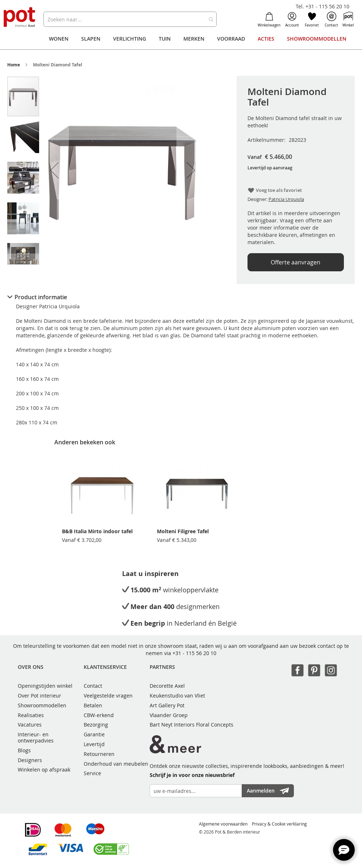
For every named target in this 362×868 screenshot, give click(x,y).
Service (92, 773)
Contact (331, 20)
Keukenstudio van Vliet (177, 696)
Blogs (24, 750)
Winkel (348, 20)
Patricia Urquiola (286, 199)
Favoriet (312, 20)
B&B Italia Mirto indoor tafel (97, 531)
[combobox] (130, 19)
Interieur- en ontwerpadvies (36, 737)
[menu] (181, 39)
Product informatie (41, 297)
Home (14, 65)
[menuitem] (59, 39)
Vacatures (30, 725)
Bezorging (96, 725)
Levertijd (94, 744)
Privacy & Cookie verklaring (279, 824)
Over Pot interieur (39, 696)
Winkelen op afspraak (44, 770)
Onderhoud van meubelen (116, 764)
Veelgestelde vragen (108, 696)
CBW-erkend (99, 715)
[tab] (181, 297)
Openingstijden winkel (45, 686)
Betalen (93, 705)
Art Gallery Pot (167, 705)
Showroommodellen (42, 705)
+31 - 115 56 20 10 (194, 653)
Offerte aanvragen (296, 262)
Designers (30, 760)
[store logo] (20, 18)
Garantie (94, 734)
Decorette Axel (167, 686)
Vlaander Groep (169, 715)
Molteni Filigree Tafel (183, 531)
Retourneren (99, 754)
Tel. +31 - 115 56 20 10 (323, 6)
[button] (54, 170)
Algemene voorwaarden (223, 824)
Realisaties (31, 715)
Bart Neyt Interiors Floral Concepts (192, 725)
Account (292, 20)
